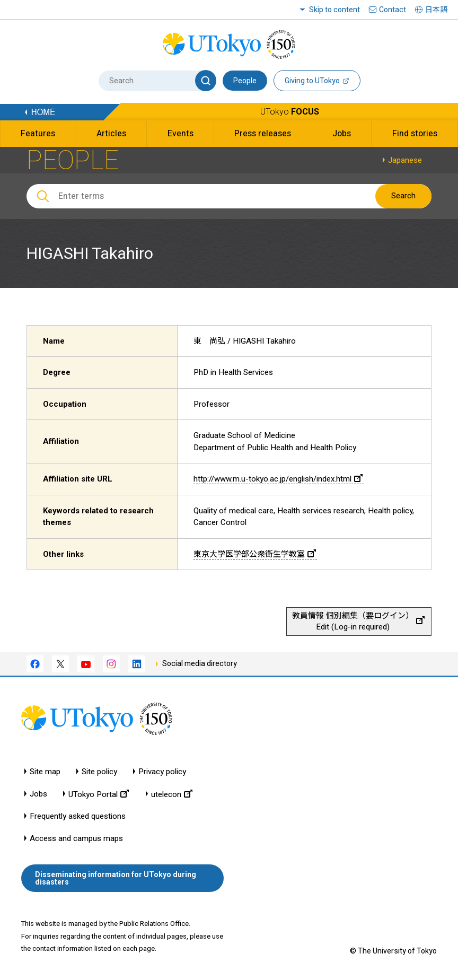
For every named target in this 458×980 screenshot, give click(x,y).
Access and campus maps (76, 839)
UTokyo (290, 112)
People (245, 81)
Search (403, 196)
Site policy (99, 772)
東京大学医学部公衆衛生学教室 (255, 554)
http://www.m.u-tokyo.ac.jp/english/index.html (278, 479)
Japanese (405, 160)
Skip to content (334, 10)
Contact (393, 10)
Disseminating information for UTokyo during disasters (116, 878)
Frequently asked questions (78, 816)
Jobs (38, 794)
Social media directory (200, 663)
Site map (45, 772)
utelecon (172, 794)
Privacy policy (162, 772)
